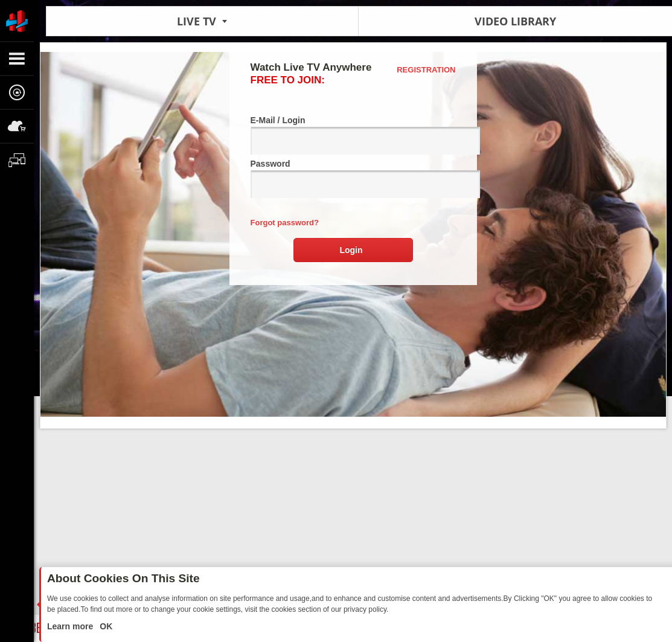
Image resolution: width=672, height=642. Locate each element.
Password (353, 178)
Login (351, 250)
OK (105, 626)
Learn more (71, 626)
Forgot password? (285, 223)
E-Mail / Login (353, 135)
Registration (426, 70)
